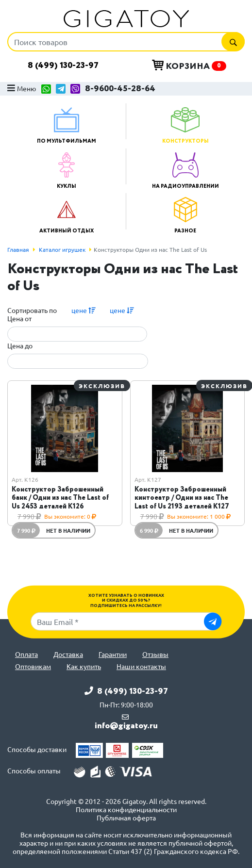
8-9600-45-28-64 (120, 89)
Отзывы (155, 654)
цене (83, 310)
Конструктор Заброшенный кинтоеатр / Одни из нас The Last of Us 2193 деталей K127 (182, 498)
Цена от (19, 319)
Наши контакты (141, 666)
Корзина (189, 66)
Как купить (84, 666)
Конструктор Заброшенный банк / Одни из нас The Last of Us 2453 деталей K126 (60, 498)
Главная (18, 249)
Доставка (68, 654)
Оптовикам (33, 666)
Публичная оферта (126, 818)
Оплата (26, 654)
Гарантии (113, 654)
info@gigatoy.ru (126, 726)
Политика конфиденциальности (126, 810)
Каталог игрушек (62, 249)
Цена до (20, 346)
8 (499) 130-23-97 (63, 66)
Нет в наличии (68, 530)
